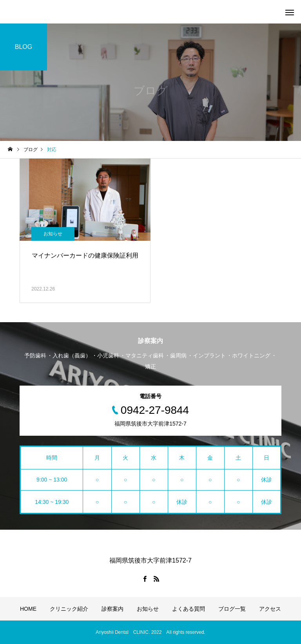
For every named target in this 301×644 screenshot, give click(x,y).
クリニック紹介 (69, 609)
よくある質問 (189, 609)
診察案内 (112, 609)
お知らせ (53, 234)
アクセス (270, 609)
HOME (28, 609)
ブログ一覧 (232, 609)
